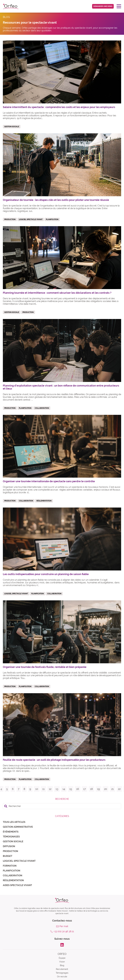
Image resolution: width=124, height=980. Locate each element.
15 (71, 789)
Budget (8, 856)
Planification (12, 871)
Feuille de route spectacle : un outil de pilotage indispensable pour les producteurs (54, 760)
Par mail (64, 926)
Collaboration (13, 876)
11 (43, 789)
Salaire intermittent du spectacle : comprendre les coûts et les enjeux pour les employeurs (59, 107)
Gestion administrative (18, 827)
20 (106, 789)
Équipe (62, 958)
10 (37, 789)
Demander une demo (103, 6)
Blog (62, 965)
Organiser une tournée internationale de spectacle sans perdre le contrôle (49, 481)
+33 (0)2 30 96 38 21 (64, 931)
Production (10, 851)
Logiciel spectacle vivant (19, 861)
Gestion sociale (13, 841)
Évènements (11, 832)
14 (64, 789)
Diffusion (9, 846)
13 (57, 789)
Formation (10, 866)
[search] (62, 806)
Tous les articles (14, 822)
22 (119, 789)
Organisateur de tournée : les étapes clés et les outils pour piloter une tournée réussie (56, 200)
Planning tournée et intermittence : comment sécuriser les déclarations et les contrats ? (57, 293)
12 (50, 789)
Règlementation (13, 880)
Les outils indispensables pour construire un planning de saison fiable (46, 574)
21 (112, 789)
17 (85, 789)
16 (78, 789)
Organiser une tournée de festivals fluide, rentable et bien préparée (45, 667)
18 (91, 789)
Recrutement (62, 969)
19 (98, 789)
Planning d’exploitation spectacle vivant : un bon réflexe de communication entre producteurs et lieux (61, 387)
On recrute (62, 977)
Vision (62, 962)
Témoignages (11, 837)
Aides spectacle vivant (17, 885)
